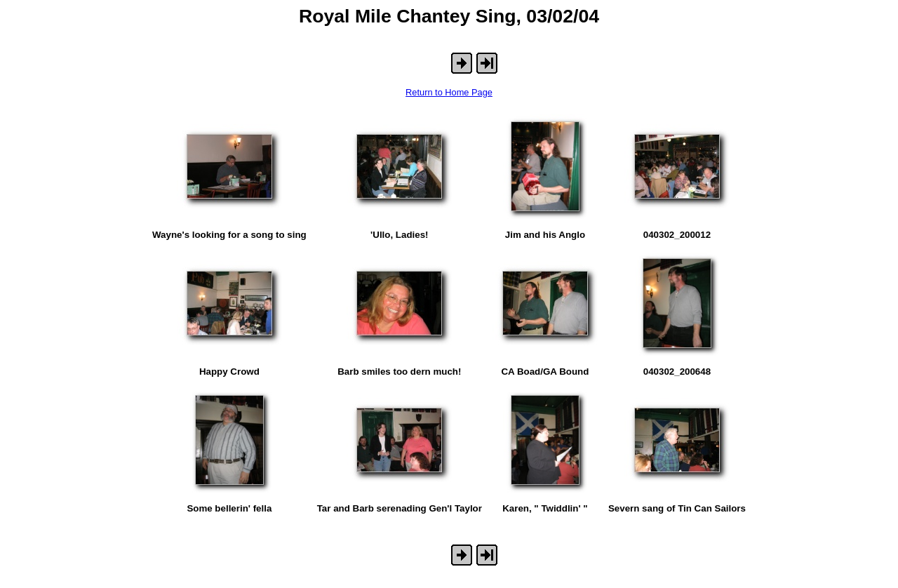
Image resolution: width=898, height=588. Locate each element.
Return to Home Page (449, 92)
